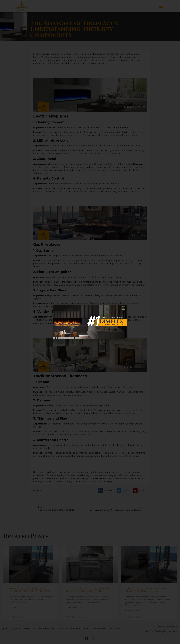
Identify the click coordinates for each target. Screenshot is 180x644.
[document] (90, 322)
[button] (123, 308)
